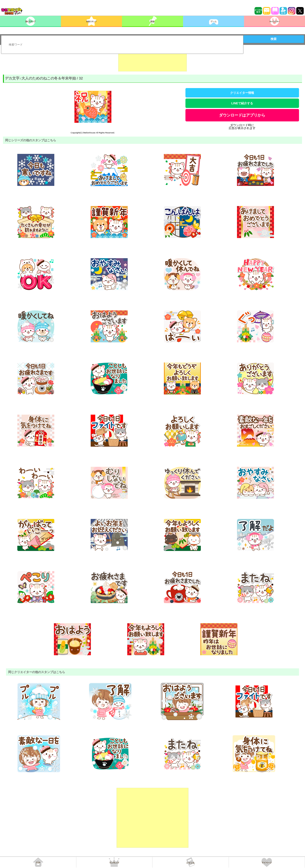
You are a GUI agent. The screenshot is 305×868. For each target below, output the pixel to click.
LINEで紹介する (242, 103)
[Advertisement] (152, 61)
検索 (274, 39)
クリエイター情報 (242, 93)
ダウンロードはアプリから (242, 115)
